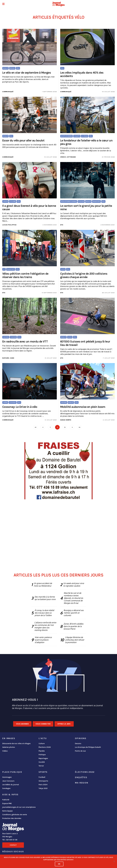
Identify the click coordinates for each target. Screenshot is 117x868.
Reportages (43, 758)
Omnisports (43, 781)
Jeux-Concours (8, 781)
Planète (42, 751)
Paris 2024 (43, 785)
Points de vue (80, 751)
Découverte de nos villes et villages (16, 744)
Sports (43, 772)
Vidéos (5, 751)
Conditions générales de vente (15, 815)
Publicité (6, 800)
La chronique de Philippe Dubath (88, 747)
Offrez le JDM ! (64, 724)
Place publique (12, 772)
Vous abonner (22, 724)
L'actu (43, 738)
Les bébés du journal (11, 785)
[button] (3, 4)
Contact (13, 845)
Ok (59, 864)
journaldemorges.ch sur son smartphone (19, 807)
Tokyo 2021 (43, 788)
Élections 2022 (85, 772)
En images (9, 738)
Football (42, 777)
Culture (42, 744)
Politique (42, 755)
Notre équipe (7, 811)
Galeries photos (9, 747)
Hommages (7, 777)
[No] (114, 861)
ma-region (82, 783)
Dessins (78, 744)
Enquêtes (81, 777)
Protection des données (12, 818)
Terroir (41, 766)
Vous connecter (43, 724)
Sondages (6, 788)
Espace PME (7, 803)
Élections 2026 (45, 747)
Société (42, 762)
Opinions (81, 738)
